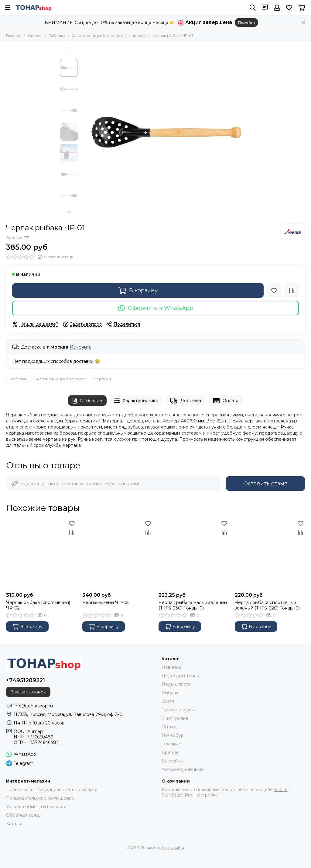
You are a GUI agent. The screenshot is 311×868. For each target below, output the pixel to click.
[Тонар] (293, 232)
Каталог (35, 35)
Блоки (281, 790)
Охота (168, 701)
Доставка (186, 401)
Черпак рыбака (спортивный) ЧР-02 (38, 605)
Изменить (80, 347)
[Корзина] (302, 8)
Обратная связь (23, 815)
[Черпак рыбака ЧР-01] (166, 132)
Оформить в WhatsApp (156, 308)
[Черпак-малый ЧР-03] (117, 554)
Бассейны (173, 761)
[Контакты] (265, 8)
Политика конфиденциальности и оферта (52, 790)
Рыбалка (57, 35)
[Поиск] (253, 8)
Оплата (226, 401)
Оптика (170, 727)
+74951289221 (26, 680)
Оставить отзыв (265, 484)
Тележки (171, 744)
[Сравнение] (292, 290)
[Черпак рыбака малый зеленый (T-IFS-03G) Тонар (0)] (194, 554)
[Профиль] (277, 8)
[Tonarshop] (34, 8)
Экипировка (175, 718)
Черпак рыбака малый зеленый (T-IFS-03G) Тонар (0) (193, 605)
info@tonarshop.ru (33, 706)
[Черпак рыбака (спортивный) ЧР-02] (41, 554)
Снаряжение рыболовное (97, 35)
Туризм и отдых (179, 710)
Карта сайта (173, 847)
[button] (69, 51)
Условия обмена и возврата (36, 807)
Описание (87, 401)
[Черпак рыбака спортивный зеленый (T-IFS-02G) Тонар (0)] (270, 554)
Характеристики (136, 401)
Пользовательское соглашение (40, 798)
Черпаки (137, 35)
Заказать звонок (28, 692)
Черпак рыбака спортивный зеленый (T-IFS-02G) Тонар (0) (267, 605)
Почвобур (173, 735)
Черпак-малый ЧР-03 (106, 602)
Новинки (171, 667)
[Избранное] (289, 8)
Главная (14, 35)
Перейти (246, 22)
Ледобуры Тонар (180, 676)
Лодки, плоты (176, 684)
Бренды (170, 752)
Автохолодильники (182, 769)
